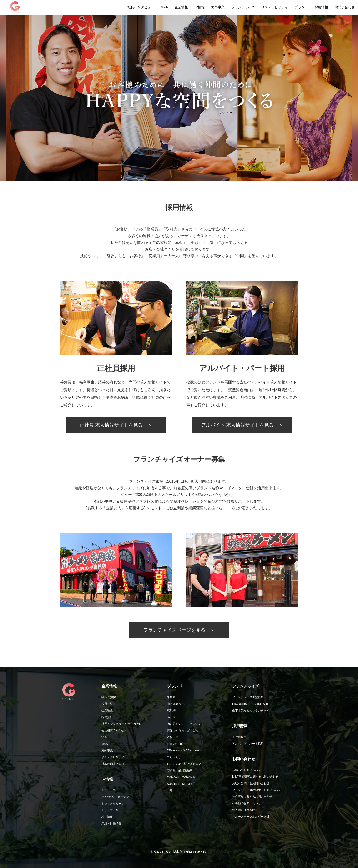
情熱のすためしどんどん (183, 731)
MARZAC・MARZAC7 (181, 777)
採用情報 (321, 7)
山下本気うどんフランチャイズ (252, 711)
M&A (164, 7)
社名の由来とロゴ (113, 764)
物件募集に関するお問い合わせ (252, 797)
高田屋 (171, 717)
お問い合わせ (345, 7)
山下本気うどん (177, 704)
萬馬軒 (171, 711)
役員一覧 (107, 704)
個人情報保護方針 (244, 810)
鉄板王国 (173, 737)
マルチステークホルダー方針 (251, 817)
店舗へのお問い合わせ (247, 770)
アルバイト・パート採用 (248, 744)
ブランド (301, 7)
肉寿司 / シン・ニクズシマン (185, 724)
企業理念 (107, 711)
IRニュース (109, 790)
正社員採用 (239, 737)
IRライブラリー (111, 810)
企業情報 (181, 7)
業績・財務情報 (111, 824)
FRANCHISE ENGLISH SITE (251, 704)
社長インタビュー (141, 7)
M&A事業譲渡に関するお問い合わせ (255, 777)
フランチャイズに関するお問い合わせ (257, 790)
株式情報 (107, 817)
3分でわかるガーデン (115, 797)
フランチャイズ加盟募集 (248, 697)
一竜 (170, 790)
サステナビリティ (275, 7)
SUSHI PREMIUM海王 (181, 784)
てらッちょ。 (176, 757)
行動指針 (107, 717)
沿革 (104, 737)
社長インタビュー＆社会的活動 (121, 724)
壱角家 (171, 697)
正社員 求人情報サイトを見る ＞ (116, 425)
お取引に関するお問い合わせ (251, 783)
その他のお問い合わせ (247, 803)
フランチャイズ (243, 7)
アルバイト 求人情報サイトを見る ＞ (242, 425)
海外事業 (218, 7)
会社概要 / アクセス (114, 731)
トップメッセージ (113, 804)
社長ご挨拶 (109, 697)
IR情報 (200, 7)
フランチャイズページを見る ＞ (179, 630)
